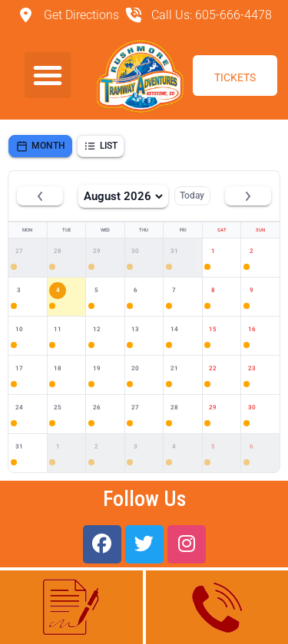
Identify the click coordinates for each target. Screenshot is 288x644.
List (101, 146)
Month (41, 146)
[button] (48, 75)
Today (192, 195)
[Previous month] (40, 196)
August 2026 (123, 196)
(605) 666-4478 (217, 606)
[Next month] (248, 196)
